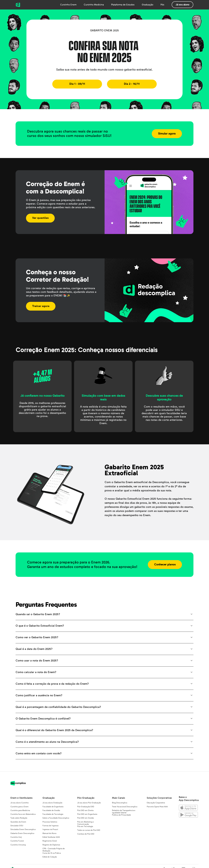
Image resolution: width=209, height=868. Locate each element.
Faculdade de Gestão (51, 810)
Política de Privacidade (121, 815)
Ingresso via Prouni (50, 829)
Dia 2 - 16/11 (132, 84)
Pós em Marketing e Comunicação (85, 823)
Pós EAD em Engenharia (87, 814)
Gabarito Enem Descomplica (22, 833)
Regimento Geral (50, 841)
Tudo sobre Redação (19, 818)
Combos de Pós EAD (86, 834)
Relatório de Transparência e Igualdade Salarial (124, 812)
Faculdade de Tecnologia (53, 814)
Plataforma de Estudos (123, 5)
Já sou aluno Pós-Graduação (89, 803)
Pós (162, 5)
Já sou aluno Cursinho (19, 803)
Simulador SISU (17, 826)
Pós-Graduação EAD (86, 807)
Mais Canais (118, 798)
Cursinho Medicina (94, 5)
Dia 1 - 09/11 (77, 84)
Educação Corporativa (156, 803)
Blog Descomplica (120, 803)
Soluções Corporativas (159, 798)
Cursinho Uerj (16, 837)
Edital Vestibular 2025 (51, 837)
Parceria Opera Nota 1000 (157, 807)
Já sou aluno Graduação (52, 803)
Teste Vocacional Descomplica (125, 807)
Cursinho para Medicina (20, 810)
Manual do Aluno (49, 833)
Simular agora (167, 134)
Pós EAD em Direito (85, 810)
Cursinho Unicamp (18, 845)
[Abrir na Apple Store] (188, 808)
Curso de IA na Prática (52, 853)
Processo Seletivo (50, 822)
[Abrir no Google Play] (188, 815)
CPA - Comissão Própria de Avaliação (54, 850)
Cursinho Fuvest (17, 841)
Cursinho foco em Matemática (23, 814)
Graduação (147, 5)
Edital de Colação (50, 857)
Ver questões (40, 218)
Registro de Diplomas (51, 845)
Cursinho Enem (68, 5)
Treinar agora (41, 306)
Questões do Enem (18, 822)
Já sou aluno (182, 5)
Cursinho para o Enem (19, 807)
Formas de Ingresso (50, 826)
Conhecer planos (165, 565)
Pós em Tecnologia (85, 826)
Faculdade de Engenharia (53, 807)
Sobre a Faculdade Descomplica (56, 818)
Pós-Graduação (86, 798)
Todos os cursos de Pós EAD (89, 830)
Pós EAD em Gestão (86, 818)
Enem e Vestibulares (21, 798)
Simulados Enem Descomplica (23, 829)
